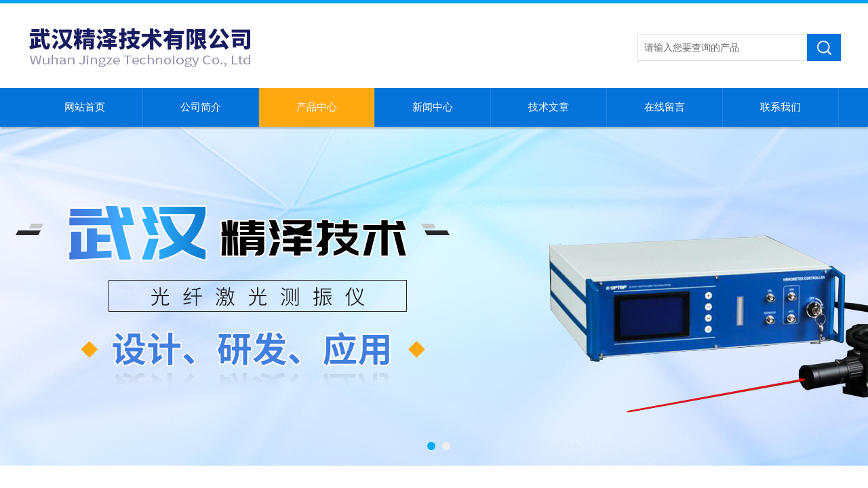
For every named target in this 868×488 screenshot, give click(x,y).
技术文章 (549, 107)
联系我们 (781, 107)
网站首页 (85, 107)
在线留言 (665, 107)
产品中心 (317, 107)
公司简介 (201, 107)
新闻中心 (433, 107)
